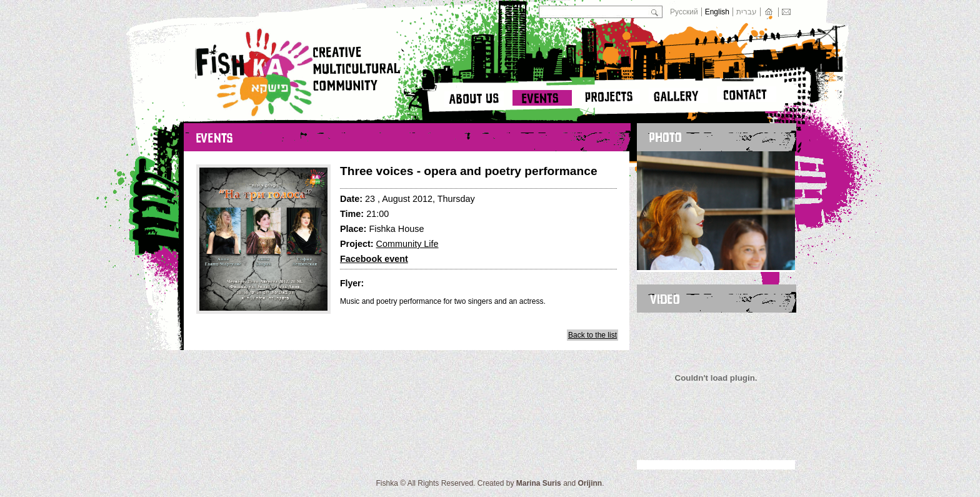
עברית (747, 12)
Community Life (407, 244)
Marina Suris (539, 483)
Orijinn (590, 483)
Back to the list (592, 335)
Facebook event (374, 259)
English (717, 12)
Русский (684, 12)
